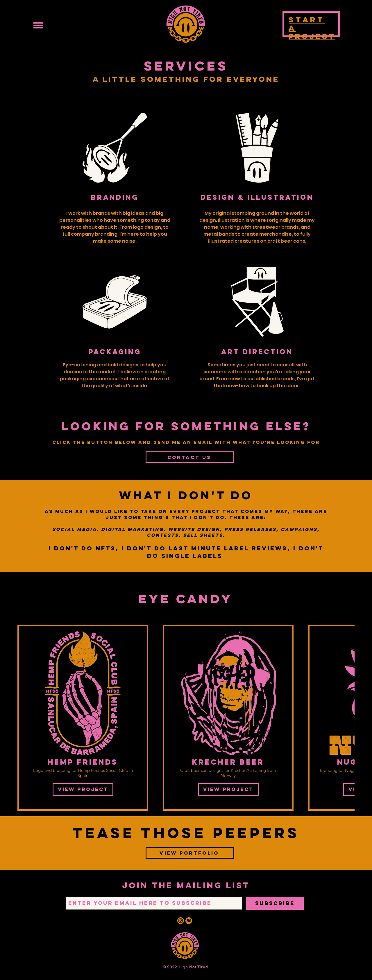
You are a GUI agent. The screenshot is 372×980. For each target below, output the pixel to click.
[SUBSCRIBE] (275, 903)
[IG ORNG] (181, 921)
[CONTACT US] (190, 457)
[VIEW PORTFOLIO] (190, 853)
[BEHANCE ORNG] (189, 921)
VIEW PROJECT (83, 789)
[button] (38, 25)
